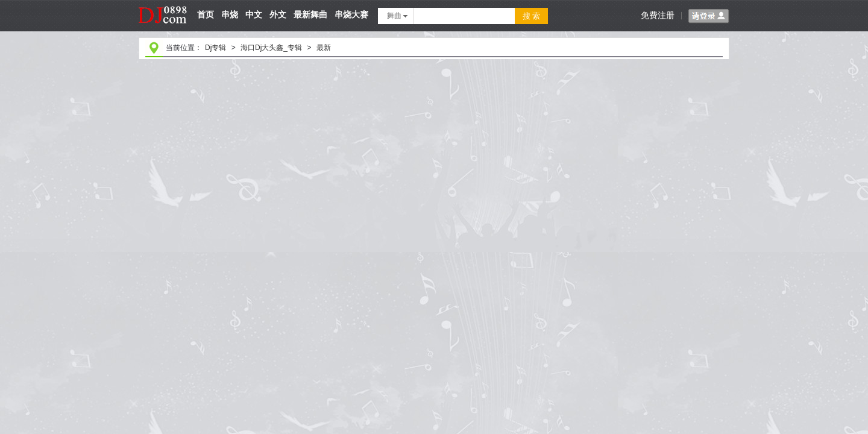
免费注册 (658, 15)
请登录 (709, 16)
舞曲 (397, 16)
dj (163, 4)
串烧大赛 (351, 14)
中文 (254, 14)
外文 (278, 14)
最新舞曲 (310, 14)
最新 (324, 48)
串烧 (230, 14)
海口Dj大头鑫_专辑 (271, 48)
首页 (206, 14)
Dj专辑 (215, 48)
